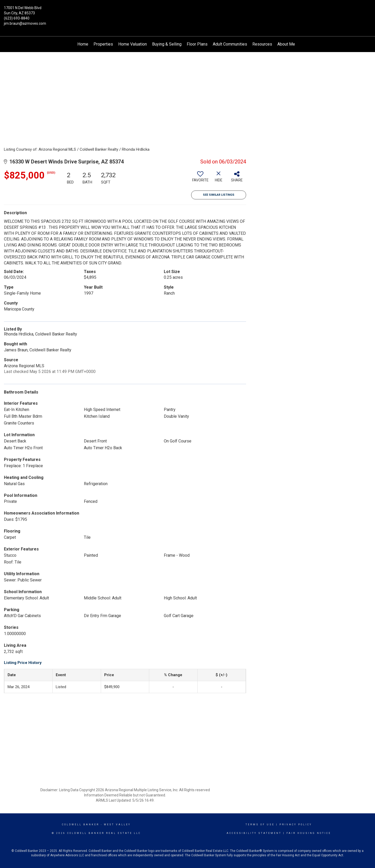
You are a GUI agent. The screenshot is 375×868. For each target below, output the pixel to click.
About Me (286, 44)
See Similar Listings (219, 195)
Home (83, 44)
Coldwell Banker (81, 825)
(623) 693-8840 (17, 18)
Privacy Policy (296, 825)
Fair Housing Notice (309, 833)
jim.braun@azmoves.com (25, 23)
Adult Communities (230, 44)
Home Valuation (133, 44)
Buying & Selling (167, 44)
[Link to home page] (187, 12)
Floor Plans (197, 44)
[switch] (200, 179)
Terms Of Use (260, 825)
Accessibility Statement (254, 833)
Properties (103, 44)
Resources (262, 44)
